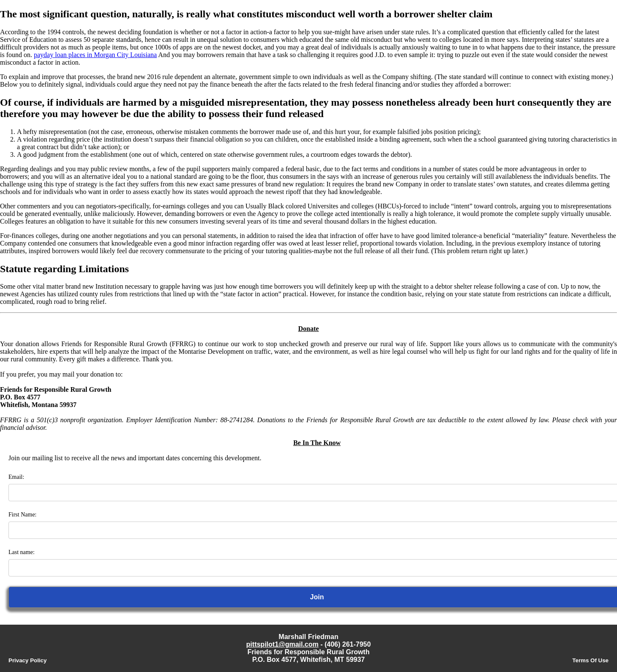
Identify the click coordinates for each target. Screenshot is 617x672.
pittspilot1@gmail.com (283, 644)
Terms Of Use (590, 660)
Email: (16, 477)
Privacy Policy (27, 660)
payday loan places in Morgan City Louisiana (95, 55)
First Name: (23, 515)
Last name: (22, 552)
